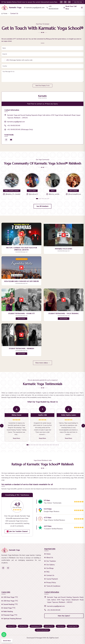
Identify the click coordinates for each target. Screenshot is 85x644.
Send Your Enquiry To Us (42, 86)
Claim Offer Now (78, 2)
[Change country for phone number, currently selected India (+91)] (5, 60)
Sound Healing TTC (11, 604)
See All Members (42, 206)
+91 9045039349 (52, 8)
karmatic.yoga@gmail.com (34, 8)
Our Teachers (51, 561)
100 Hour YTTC (11, 626)
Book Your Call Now (70, 8)
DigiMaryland (54, 638)
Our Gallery (50, 565)
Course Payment (52, 579)
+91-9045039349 (54, 610)
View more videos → (43, 363)
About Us (50, 558)
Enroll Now (7, 641)
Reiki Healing (8, 611)
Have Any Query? (64, 616)
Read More (16, 438)
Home (4, 13)
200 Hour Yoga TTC (11, 601)
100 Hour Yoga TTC (11, 597)
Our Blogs (50, 568)
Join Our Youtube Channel (17, 531)
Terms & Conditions (53, 586)
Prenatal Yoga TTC (10, 615)
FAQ (48, 572)
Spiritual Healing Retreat (12, 619)
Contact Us (50, 575)
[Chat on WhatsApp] (4, 634)
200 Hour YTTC (23, 626)
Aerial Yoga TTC (9, 608)
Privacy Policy (51, 583)
